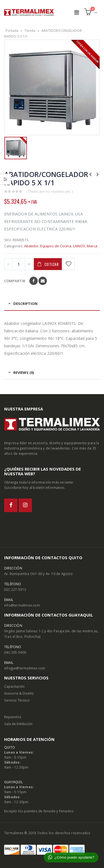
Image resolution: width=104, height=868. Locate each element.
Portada (12, 31)
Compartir (15, 281)
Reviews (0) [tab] (24, 373)
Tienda (30, 31)
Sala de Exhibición (18, 724)
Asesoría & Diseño (19, 693)
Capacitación (14, 686)
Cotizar (52, 264)
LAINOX (79, 246)
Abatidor (31, 246)
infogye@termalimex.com (25, 668)
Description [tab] (25, 304)
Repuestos (13, 717)
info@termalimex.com (22, 605)
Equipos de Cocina (56, 246)
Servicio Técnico (17, 700)
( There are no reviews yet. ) (49, 191)
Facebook (34, 281)
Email (43, 281)
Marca (92, 246)
